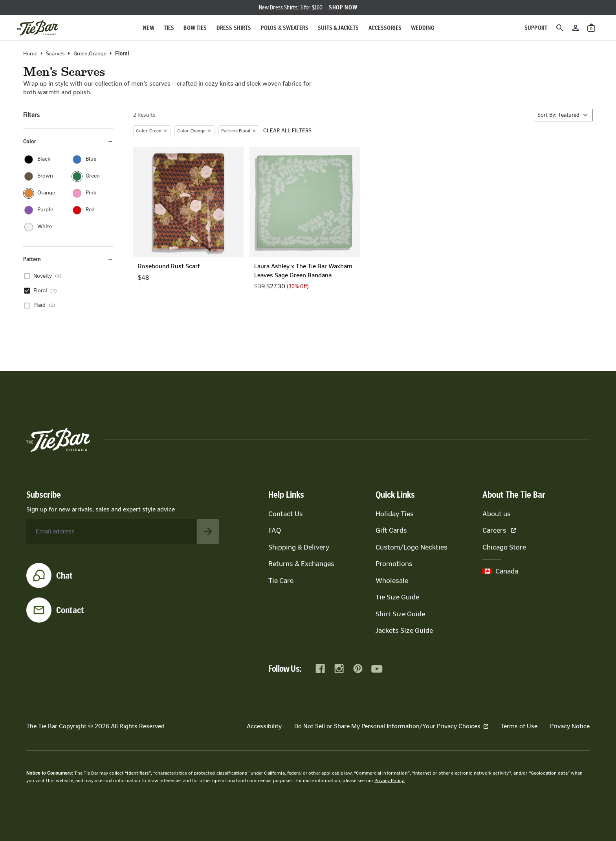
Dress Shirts (234, 28)
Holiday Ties (395, 514)
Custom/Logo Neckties (412, 547)
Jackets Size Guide (404, 630)
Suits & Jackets (338, 28)
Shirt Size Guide (400, 614)
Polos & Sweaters (285, 28)
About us (497, 514)
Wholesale (392, 581)
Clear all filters (288, 131)
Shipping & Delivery (299, 547)
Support (536, 28)
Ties (169, 28)
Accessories (385, 28)
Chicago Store (504, 547)
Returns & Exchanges (301, 564)
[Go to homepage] (38, 28)
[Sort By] (563, 115)
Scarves (55, 54)
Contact (70, 610)
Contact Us (286, 514)
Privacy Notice (570, 726)
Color (68, 141)
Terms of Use (519, 726)
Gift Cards (391, 530)
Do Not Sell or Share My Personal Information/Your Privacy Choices (391, 726)
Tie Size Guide (397, 597)
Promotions (394, 564)
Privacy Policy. (390, 781)
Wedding (423, 28)
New (148, 28)
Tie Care (281, 581)
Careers (499, 530)
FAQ (275, 530)
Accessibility (264, 726)
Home (30, 54)
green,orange (90, 54)
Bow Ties (195, 28)
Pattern (68, 259)
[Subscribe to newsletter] (208, 531)
